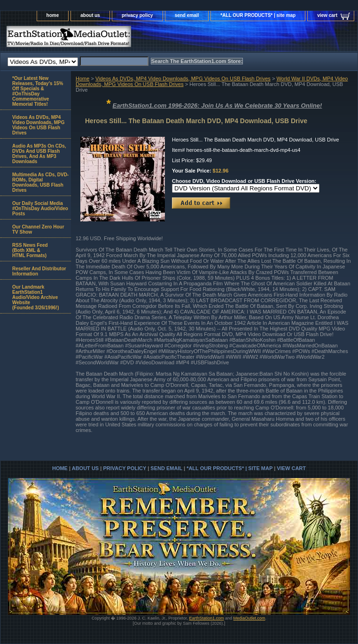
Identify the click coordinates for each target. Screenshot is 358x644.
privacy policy (137, 15)
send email (187, 15)
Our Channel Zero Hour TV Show (38, 229)
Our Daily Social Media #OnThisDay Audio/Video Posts (40, 208)
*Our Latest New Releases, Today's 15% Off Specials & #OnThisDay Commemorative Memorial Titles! (38, 91)
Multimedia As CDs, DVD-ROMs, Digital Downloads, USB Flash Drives (40, 182)
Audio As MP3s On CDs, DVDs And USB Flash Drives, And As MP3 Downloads (39, 154)
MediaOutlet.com (249, 618)
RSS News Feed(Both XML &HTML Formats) (30, 250)
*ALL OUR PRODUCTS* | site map (258, 15)
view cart (327, 15)
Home (82, 79)
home (53, 15)
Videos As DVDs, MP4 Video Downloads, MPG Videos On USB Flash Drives (183, 79)
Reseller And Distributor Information (39, 271)
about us (90, 15)
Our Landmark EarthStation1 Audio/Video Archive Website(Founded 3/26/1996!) (35, 297)
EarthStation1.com (206, 618)
